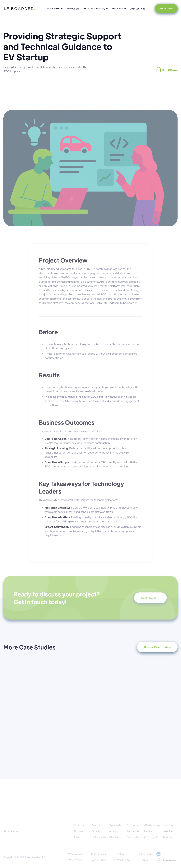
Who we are (73, 9)
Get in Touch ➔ (150, 598)
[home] (20, 9)
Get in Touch (166, 8)
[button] (55, 9)
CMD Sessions (137, 9)
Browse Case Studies (157, 647)
